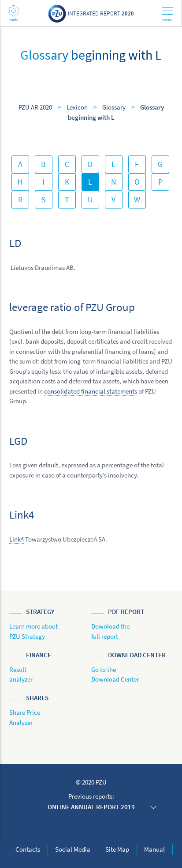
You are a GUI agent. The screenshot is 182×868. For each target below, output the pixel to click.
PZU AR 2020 (35, 107)
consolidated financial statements (91, 391)
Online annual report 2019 (91, 807)
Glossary (114, 107)
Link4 (17, 539)
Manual (154, 849)
